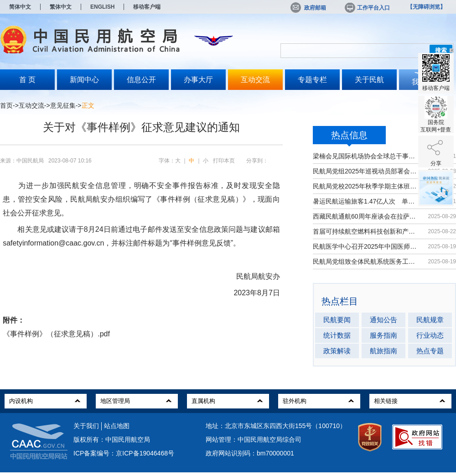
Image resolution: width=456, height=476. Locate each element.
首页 (6, 105)
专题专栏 (312, 80)
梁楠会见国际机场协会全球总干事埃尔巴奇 (366, 156)
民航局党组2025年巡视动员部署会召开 (366, 171)
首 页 (27, 80)
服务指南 (383, 335)
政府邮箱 (308, 8)
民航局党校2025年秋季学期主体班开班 (366, 186)
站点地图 (117, 426)
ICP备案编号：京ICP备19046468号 (124, 453)
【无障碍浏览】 (426, 7)
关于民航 (369, 80)
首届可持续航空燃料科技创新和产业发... (366, 231)
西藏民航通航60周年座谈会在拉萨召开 (366, 216)
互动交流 (255, 80)
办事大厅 (198, 80)
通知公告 (383, 320)
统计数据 (337, 335)
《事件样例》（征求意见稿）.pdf (56, 334)
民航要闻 (337, 320)
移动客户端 (147, 7)
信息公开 (141, 80)
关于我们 (86, 426)
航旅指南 (383, 351)
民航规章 (430, 320)
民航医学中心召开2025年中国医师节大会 (366, 246)
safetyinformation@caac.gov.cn (53, 243)
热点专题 (430, 351)
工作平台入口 (367, 8)
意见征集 (63, 105)
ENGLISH (102, 7)
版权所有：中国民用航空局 (112, 439)
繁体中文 (61, 7)
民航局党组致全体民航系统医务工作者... (366, 262)
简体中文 (20, 7)
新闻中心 (84, 80)
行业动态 (430, 335)
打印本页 (224, 161)
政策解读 (337, 351)
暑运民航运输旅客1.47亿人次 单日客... (366, 201)
